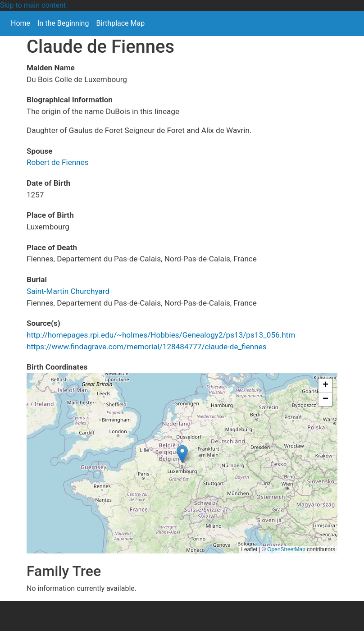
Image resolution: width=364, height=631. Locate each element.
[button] (182, 454)
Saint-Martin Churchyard (68, 291)
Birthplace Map (120, 23)
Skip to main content (33, 5)
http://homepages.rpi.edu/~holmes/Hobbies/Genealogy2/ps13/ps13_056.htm (161, 335)
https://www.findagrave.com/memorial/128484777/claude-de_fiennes (147, 347)
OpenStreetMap (286, 549)
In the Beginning (63, 23)
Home (20, 23)
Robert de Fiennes (58, 162)
